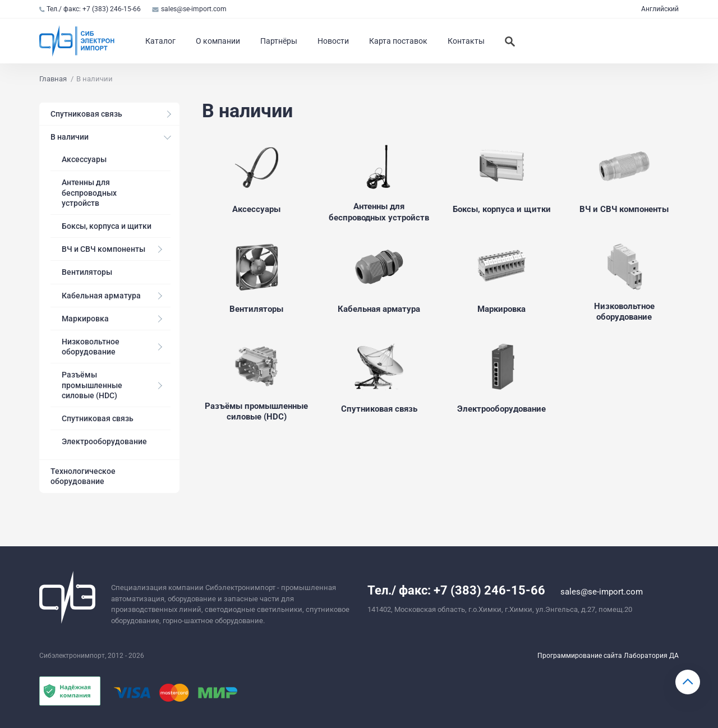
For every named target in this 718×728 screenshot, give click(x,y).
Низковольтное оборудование (91, 347)
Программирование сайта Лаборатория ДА (608, 656)
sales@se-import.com (189, 9)
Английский (660, 9)
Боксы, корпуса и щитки (107, 226)
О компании (218, 41)
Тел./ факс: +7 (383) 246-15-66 (90, 9)
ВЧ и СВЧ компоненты (103, 249)
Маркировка (85, 319)
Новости (333, 41)
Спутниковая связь (86, 114)
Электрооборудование (104, 441)
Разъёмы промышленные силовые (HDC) (92, 385)
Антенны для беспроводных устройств (89, 192)
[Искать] (510, 41)
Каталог (160, 41)
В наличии (70, 137)
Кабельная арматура (101, 296)
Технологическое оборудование (83, 476)
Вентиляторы (87, 272)
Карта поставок (398, 41)
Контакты (466, 41)
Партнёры (279, 41)
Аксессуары (84, 159)
